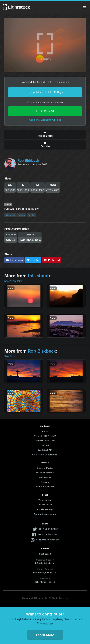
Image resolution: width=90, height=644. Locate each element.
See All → (10, 356)
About (45, 431)
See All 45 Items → (15, 281)
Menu (84, 7)
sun (22, 215)
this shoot (38, 276)
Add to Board (45, 134)
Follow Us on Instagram (48, 540)
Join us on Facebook (48, 534)
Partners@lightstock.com (45, 572)
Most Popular (45, 477)
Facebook (14, 260)
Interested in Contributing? (45, 455)
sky (31, 215)
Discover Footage (45, 473)
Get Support (45, 554)
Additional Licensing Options (45, 120)
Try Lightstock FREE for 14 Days (45, 92)
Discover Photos (45, 468)
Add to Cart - (45, 111)
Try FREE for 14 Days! (45, 440)
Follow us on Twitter (48, 529)
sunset (10, 215)
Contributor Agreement (45, 514)
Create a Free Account (45, 436)
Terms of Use (45, 500)
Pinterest (52, 260)
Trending (45, 482)
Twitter (33, 260)
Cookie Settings (45, 509)
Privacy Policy (45, 505)
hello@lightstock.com (45, 582)
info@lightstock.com (45, 563)
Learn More (45, 635)
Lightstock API (45, 450)
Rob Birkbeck (28, 160)
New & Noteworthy (45, 487)
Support (45, 445)
